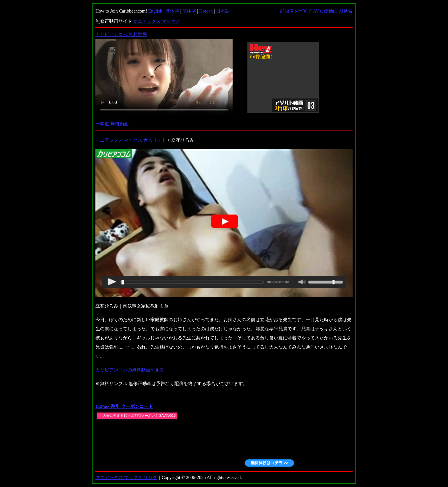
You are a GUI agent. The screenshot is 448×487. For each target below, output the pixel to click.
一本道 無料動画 (112, 124)
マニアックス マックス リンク (126, 477)
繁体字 (172, 11)
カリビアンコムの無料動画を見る (130, 370)
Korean (206, 11)
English (155, 11)
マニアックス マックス (157, 21)
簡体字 (189, 11)
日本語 (223, 11)
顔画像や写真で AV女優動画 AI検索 (316, 11)
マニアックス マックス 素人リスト (131, 140)
